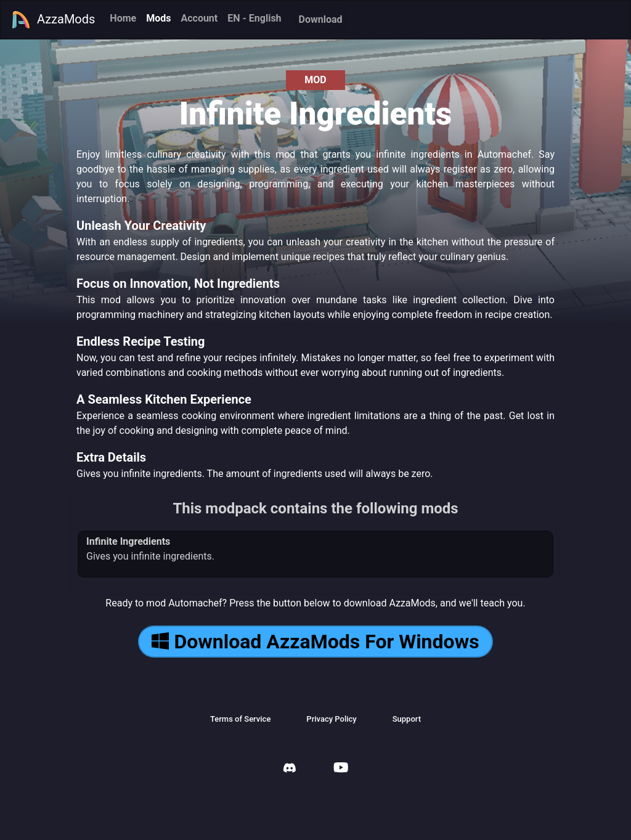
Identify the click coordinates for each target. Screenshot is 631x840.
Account (199, 18)
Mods (158, 18)
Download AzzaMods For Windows (315, 642)
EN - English (254, 18)
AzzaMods (53, 20)
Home (123, 18)
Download (321, 19)
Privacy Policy (331, 719)
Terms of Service (240, 719)
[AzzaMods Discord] (290, 769)
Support (407, 719)
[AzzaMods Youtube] (341, 769)
